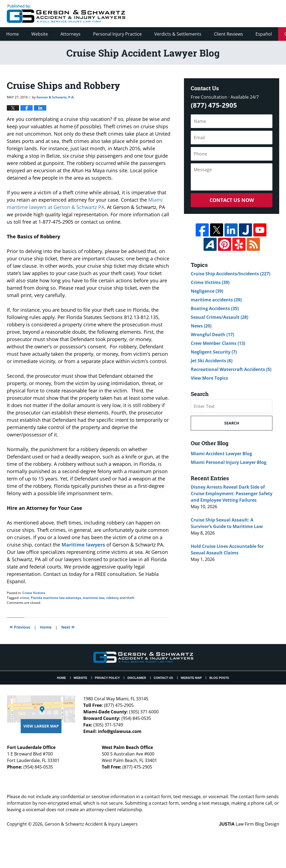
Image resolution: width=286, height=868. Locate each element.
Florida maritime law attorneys (56, 598)
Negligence (207, 291)
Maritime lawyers (83, 545)
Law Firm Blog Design (249, 824)
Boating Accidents (215, 308)
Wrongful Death (212, 335)
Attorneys (70, 34)
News (201, 326)
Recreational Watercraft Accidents (231, 369)
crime (24, 598)
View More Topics (209, 378)
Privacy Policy (107, 678)
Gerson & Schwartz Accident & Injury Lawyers (91, 824)
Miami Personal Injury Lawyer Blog (229, 462)
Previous (20, 627)
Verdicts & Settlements (178, 34)
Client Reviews (228, 34)
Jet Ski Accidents (212, 361)
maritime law (94, 598)
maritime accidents (216, 300)
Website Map (191, 678)
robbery (113, 598)
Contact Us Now (232, 200)
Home (13, 34)
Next (68, 627)
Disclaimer (137, 678)
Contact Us (163, 678)
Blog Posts (219, 678)
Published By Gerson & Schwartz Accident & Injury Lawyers (234, 14)
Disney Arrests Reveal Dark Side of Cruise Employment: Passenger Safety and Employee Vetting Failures (232, 494)
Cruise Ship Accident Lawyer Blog (66, 14)
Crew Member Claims (218, 343)
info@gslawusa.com (120, 731)
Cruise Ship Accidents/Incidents (230, 274)
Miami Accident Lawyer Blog (221, 454)
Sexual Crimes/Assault (219, 317)
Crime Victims (34, 593)
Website (40, 34)
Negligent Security (214, 352)
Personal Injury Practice (117, 34)
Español (264, 34)
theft (130, 598)
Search (232, 423)
